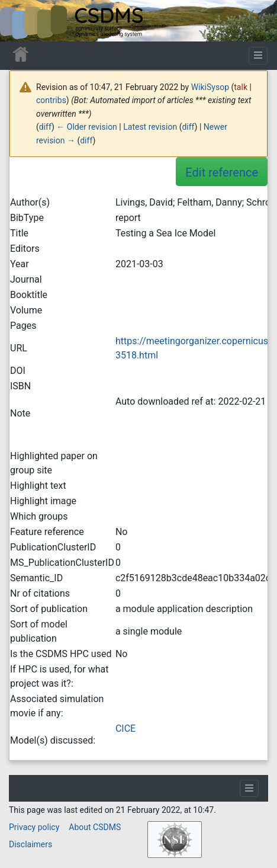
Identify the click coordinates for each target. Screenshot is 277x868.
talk (241, 87)
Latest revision (150, 127)
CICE (125, 728)
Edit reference (222, 172)
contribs (51, 100)
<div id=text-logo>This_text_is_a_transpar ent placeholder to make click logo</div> (19, 21)
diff (45, 127)
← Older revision (87, 127)
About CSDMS (95, 827)
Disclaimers (30, 844)
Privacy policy (34, 827)
